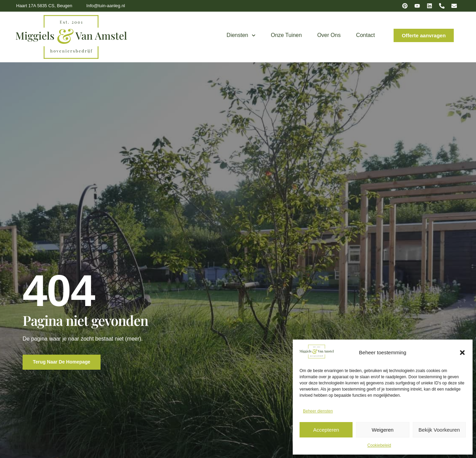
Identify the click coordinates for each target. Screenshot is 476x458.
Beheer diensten (318, 411)
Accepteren (326, 430)
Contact (365, 35)
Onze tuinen (286, 35)
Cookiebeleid (379, 445)
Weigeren (383, 430)
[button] (462, 353)
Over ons (329, 35)
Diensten (241, 35)
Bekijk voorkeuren (439, 430)
